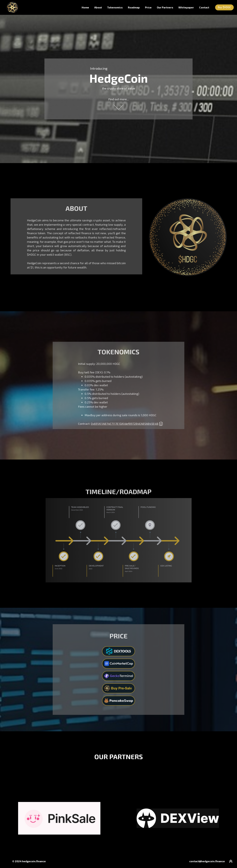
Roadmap (134, 7)
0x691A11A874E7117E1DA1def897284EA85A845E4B (125, 424)
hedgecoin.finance (34, 861)
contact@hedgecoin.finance (207, 861)
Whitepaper (186, 7)
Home (85, 7)
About (98, 7)
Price (148, 7)
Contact (204, 7)
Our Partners (165, 7)
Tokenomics (115, 7)
